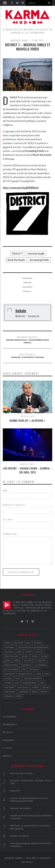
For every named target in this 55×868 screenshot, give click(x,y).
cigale (19, 652)
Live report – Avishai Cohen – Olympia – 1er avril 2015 (27, 470)
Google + (27, 291)
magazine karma (25, 674)
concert (28, 652)
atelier (7, 643)
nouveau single (36, 253)
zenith (19, 696)
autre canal (18, 643)
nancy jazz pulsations (33, 678)
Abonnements (10, 724)
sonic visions (10, 692)
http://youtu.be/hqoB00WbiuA (21, 188)
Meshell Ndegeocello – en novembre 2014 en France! (28, 340)
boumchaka (9, 647)
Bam (28, 643)
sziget (34, 692)
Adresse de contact (15, 505)
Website (20, 316)
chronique (9, 652)
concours (39, 652)
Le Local (7, 748)
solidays (46, 687)
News (25, 40)
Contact (8, 756)
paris (17, 683)
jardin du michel (11, 665)
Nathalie (21, 311)
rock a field (9, 687)
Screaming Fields (39, 260)
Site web (8, 519)
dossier (25, 656)
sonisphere (23, 692)
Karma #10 (15, 791)
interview (42, 660)
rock (42, 683)
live (24, 669)
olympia (8, 683)
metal (38, 674)
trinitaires (9, 696)
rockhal (35, 687)
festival (45, 656)
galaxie (7, 660)
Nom (6, 490)
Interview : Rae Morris (20, 836)
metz (47, 674)
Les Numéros (10, 717)
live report (34, 669)
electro (35, 656)
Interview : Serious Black (20, 808)
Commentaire (10, 534)
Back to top (27, 862)
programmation (30, 683)
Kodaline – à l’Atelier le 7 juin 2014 (28, 356)
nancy (18, 678)
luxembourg (10, 674)
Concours (8, 740)
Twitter (27, 283)
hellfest (17, 660)
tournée (44, 692)
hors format (29, 660)
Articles (16, 40)
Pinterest (27, 287)
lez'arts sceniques (12, 669)
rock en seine (23, 687)
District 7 (17, 253)
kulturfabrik (26, 665)
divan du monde (11, 656)
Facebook (28, 278)
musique (8, 678)
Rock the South (16, 260)
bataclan (38, 643)
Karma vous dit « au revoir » (27, 421)
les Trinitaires (41, 665)
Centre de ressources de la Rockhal (33, 647)
